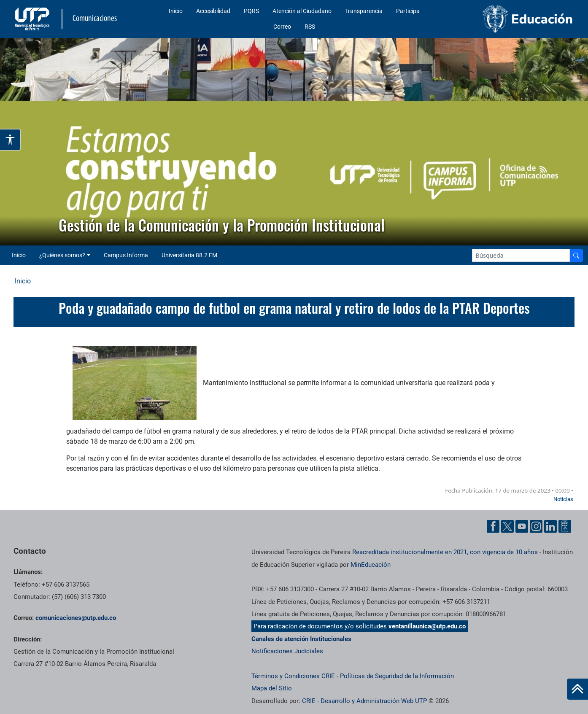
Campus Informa (126, 255)
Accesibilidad (213, 11)
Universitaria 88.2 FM (189, 255)
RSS (310, 27)
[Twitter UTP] (507, 526)
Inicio (176, 11)
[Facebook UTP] (493, 526)
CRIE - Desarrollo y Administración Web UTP (364, 701)
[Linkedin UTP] (550, 526)
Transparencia (364, 11)
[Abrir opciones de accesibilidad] (11, 140)
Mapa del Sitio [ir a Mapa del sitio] (272, 688)
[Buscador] (576, 255)
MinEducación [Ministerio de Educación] (371, 565)
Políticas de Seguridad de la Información (397, 676)
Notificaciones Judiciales (287, 651)
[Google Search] (521, 255)
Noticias (563, 499)
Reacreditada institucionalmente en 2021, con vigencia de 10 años (445, 552)
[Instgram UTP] (536, 526)
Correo (282, 27)
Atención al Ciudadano (302, 11)
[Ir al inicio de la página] (577, 689)
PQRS (251, 11)
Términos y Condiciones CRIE (293, 676)
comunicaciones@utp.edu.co (76, 618)
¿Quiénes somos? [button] (62, 255)
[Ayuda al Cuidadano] (565, 526)
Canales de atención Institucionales (301, 639)
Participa (408, 11)
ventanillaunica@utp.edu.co (427, 626)
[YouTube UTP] (522, 526)
